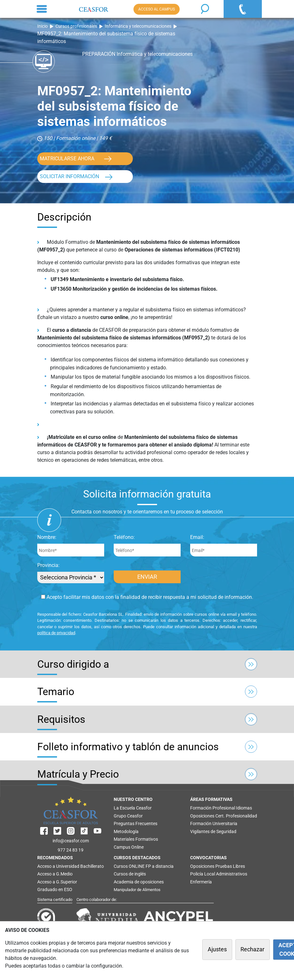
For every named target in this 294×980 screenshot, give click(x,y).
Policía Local (203, 874)
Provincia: (48, 565)
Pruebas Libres (230, 866)
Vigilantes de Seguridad (213, 831)
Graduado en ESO (55, 889)
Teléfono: (124, 537)
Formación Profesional (213, 808)
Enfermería (201, 882)
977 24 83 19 (71, 850)
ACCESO (157, 9)
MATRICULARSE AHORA (67, 159)
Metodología (126, 831)
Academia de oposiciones (139, 882)
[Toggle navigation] (42, 9)
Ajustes (217, 949)
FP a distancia (160, 866)
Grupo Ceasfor (128, 816)
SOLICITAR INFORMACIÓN (69, 176)
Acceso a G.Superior (57, 882)
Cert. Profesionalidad (236, 816)
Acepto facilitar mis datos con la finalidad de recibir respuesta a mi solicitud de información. (147, 597)
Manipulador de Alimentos (137, 890)
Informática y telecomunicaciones (138, 26)
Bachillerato (92, 866)
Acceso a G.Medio (55, 874)
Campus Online (129, 847)
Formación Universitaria (214, 824)
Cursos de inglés (130, 874)
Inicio (43, 26)
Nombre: (47, 537)
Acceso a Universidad (58, 866)
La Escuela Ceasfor (133, 808)
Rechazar (252, 949)
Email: (197, 537)
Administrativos (232, 874)
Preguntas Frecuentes (136, 824)
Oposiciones (202, 816)
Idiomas (244, 808)
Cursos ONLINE (129, 866)
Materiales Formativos (136, 839)
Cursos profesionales (76, 26)
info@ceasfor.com (71, 841)
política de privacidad (56, 633)
